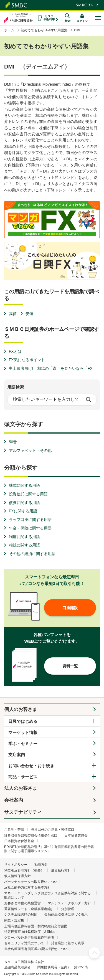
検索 (88, 399)
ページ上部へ (94, 953)
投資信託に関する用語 (28, 494)
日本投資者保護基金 (19, 841)
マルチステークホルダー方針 (69, 903)
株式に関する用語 (24, 485)
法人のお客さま (21, 788)
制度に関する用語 (24, 537)
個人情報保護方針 (17, 876)
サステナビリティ (23, 812)
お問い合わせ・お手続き (31, 766)
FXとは (15, 351)
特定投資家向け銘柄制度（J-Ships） (31, 932)
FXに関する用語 (23, 511)
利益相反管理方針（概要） (24, 870)
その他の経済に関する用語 (32, 554)
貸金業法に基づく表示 (68, 943)
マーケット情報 (23, 732)
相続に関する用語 (24, 545)
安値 (29, 314)
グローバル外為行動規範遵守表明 (29, 938)
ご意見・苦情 (14, 830)
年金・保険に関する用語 (30, 528)
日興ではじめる (23, 721)
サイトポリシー (16, 865)
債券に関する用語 (24, 503)
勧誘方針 (41, 865)
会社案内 (14, 800)
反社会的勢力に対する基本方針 (27, 887)
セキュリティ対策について (24, 943)
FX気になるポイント (27, 360)
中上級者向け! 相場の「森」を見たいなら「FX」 (53, 368)
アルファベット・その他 (30, 450)
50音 (13, 442)
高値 (13, 314)
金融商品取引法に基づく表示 (66, 915)
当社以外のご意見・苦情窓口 (53, 830)
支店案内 (17, 755)
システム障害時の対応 (21, 915)
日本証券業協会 (76, 835)
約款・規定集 (14, 920)
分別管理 (68, 909)
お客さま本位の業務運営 (22, 903)
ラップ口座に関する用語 (30, 520)
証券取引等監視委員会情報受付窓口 (31, 835)
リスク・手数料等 (50, 18)
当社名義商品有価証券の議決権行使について (37, 949)
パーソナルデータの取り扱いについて (32, 882)
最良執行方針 (61, 870)
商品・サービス (23, 777)
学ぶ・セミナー (23, 744)
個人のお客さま (21, 709)
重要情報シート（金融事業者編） (29, 909)
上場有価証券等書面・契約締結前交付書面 (36, 926)
